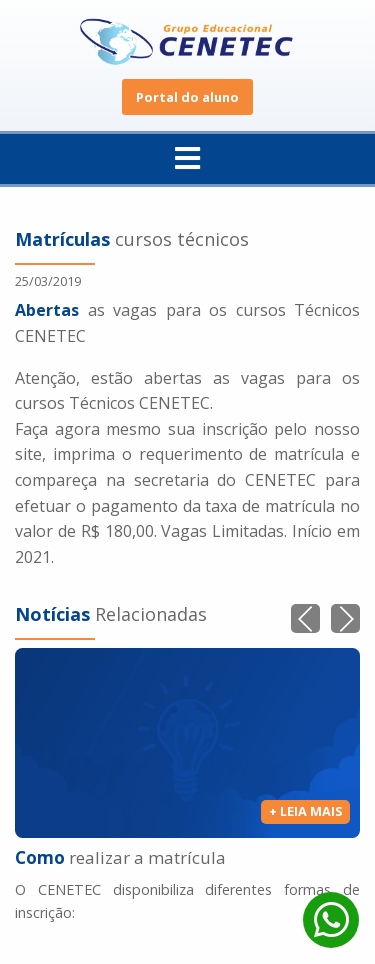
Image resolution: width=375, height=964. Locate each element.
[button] (345, 618)
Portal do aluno (187, 97)
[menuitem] (187, 159)
